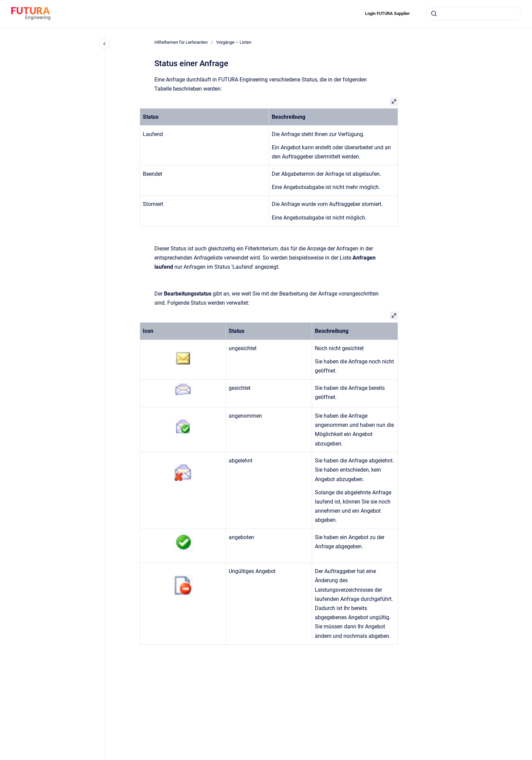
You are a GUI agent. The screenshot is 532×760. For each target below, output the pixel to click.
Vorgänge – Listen (234, 42)
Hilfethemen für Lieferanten (181, 42)
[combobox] (474, 14)
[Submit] (434, 14)
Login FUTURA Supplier (387, 13)
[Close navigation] (104, 44)
